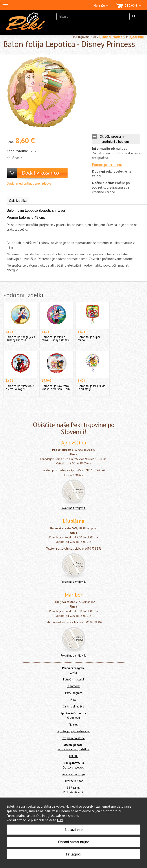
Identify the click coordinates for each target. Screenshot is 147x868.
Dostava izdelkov (73, 768)
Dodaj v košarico (40, 173)
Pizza (73, 700)
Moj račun (101, 5)
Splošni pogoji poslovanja (73, 731)
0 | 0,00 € (128, 6)
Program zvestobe (74, 738)
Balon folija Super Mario (89, 338)
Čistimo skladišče (73, 706)
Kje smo (73, 725)
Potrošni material (74, 679)
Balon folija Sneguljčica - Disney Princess (20, 338)
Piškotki (74, 756)
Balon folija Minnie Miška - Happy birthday (55, 338)
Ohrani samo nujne (74, 842)
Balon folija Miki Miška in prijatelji (92, 387)
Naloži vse (74, 829)
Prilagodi (74, 854)
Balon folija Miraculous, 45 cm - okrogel (20, 387)
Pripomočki (73, 686)
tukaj (61, 820)
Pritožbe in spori (74, 781)
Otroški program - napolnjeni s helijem (114, 139)
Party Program (74, 693)
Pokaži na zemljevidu (74, 508)
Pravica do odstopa (74, 774)
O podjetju (73, 718)
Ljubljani (105, 37)
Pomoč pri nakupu (107, 165)
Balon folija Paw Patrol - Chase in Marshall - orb (56, 387)
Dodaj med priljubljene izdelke (29, 183)
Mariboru (119, 37)
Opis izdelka (18, 200)
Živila (73, 673)
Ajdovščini (137, 37)
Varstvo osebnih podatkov (74, 749)
